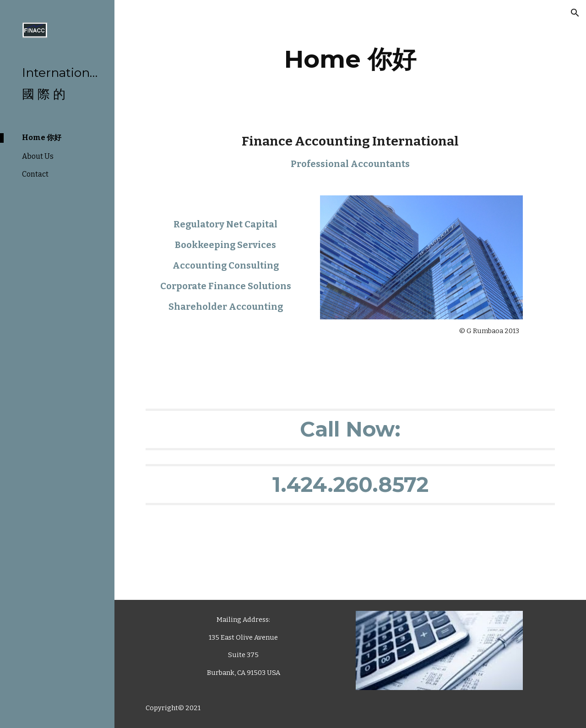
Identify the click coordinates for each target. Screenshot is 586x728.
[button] (575, 13)
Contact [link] (35, 174)
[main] (350, 59)
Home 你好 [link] (42, 138)
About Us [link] (38, 156)
